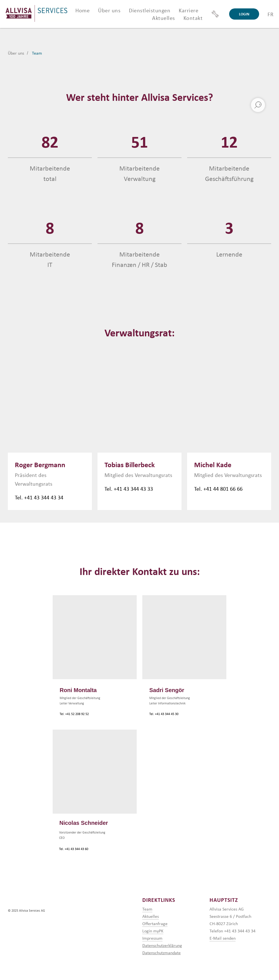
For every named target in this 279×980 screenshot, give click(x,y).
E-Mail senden (223, 938)
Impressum (152, 938)
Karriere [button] (189, 10)
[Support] (215, 14)
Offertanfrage (155, 923)
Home (82, 10)
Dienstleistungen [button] (150, 10)
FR (270, 14)
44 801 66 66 (228, 489)
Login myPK (153, 931)
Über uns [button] (109, 10)
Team (37, 53)
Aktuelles (164, 18)
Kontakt (193, 18)
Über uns (16, 53)
